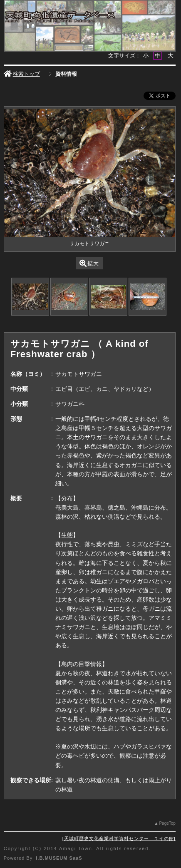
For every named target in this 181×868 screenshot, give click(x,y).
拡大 (89, 263)
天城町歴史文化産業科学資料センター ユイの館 (119, 838)
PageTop (167, 823)
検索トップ (22, 74)
